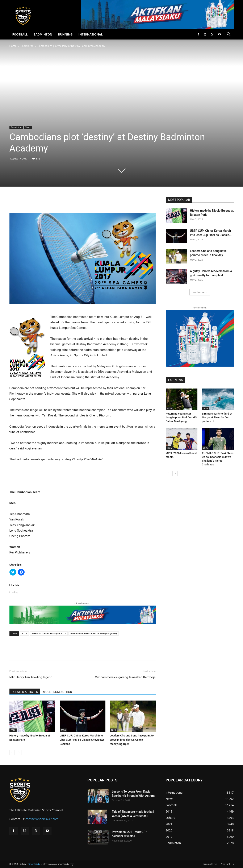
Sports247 (34, 864)
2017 (24, 633)
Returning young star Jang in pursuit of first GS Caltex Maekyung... (181, 417)
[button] (229, 35)
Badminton (27, 46)
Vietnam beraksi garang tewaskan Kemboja (125, 677)
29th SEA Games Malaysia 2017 (49, 633)
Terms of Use (209, 864)
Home (13, 46)
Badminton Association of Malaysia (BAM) (93, 633)
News (28, 127)
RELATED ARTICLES (25, 692)
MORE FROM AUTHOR (57, 692)
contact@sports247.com (42, 819)
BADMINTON (43, 34)
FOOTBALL (20, 34)
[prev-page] (12, 752)
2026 (13, 730)
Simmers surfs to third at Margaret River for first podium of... (217, 417)
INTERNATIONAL (91, 34)
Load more (200, 292)
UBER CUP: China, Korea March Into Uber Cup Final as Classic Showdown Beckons (82, 740)
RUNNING (65, 34)
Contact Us (227, 864)
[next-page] (19, 752)
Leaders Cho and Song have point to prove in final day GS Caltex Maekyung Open (132, 740)
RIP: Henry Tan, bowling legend (31, 677)
